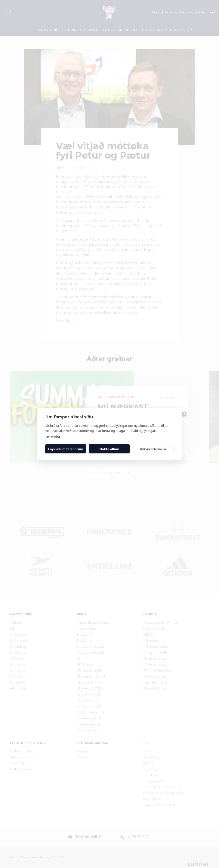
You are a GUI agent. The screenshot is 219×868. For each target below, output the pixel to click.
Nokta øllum (109, 449)
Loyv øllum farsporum (66, 449)
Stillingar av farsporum (153, 449)
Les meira (53, 437)
